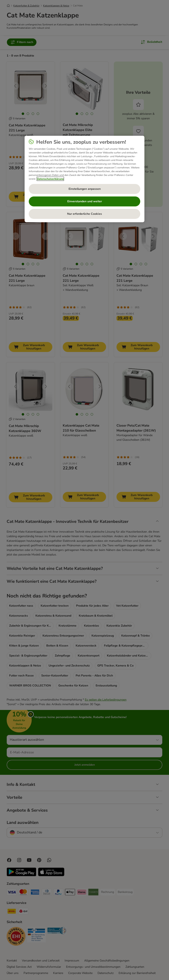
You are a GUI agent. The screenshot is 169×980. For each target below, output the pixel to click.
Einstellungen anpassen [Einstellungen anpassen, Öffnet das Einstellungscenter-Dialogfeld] (85, 189)
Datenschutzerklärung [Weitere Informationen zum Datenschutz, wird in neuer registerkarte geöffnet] (50, 179)
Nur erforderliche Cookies (84, 214)
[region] (84, 179)
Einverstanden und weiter (85, 201)
